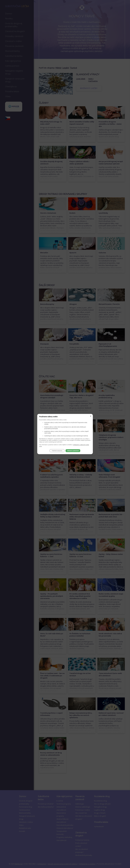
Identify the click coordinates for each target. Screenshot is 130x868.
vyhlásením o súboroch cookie (81, 445)
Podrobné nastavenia (57, 451)
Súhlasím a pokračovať (73, 451)
